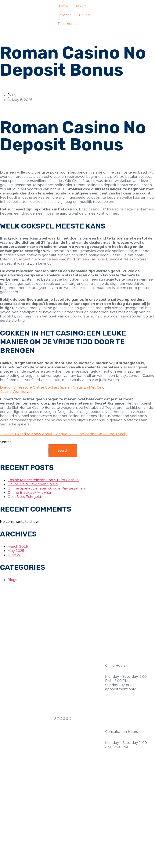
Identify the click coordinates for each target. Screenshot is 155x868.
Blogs (12, 580)
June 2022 (16, 555)
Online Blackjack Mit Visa (29, 493)
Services (64, 15)
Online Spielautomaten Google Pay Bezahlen (46, 488)
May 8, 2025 (22, 100)
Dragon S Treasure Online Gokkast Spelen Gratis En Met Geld (52, 387)
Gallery (85, 15)
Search (6, 442)
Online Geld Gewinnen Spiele (33, 484)
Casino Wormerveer (17, 392)
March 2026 (18, 547)
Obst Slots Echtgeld (24, 497)
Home (63, 6)
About (81, 6)
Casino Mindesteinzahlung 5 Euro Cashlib (43, 480)
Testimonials (68, 24)
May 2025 (16, 551)
